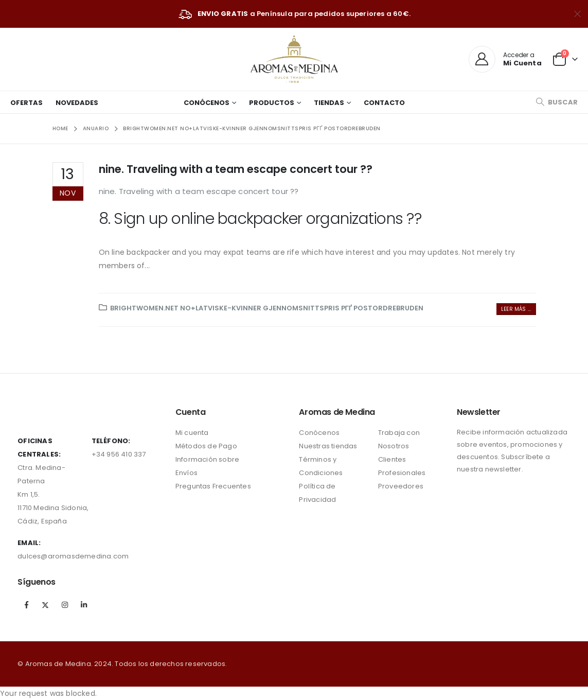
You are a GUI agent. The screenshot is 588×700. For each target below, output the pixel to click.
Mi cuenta (192, 433)
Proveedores (401, 486)
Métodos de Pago (206, 446)
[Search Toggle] (557, 102)
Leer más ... (516, 309)
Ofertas (26, 103)
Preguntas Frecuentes (213, 486)
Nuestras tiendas (328, 446)
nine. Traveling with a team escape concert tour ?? (236, 169)
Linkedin (84, 605)
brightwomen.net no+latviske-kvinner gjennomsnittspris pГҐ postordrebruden (267, 308)
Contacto (384, 103)
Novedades (77, 103)
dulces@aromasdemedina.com (73, 556)
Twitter (45, 605)
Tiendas (329, 103)
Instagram (65, 605)
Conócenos (207, 103)
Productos (272, 103)
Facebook (26, 605)
